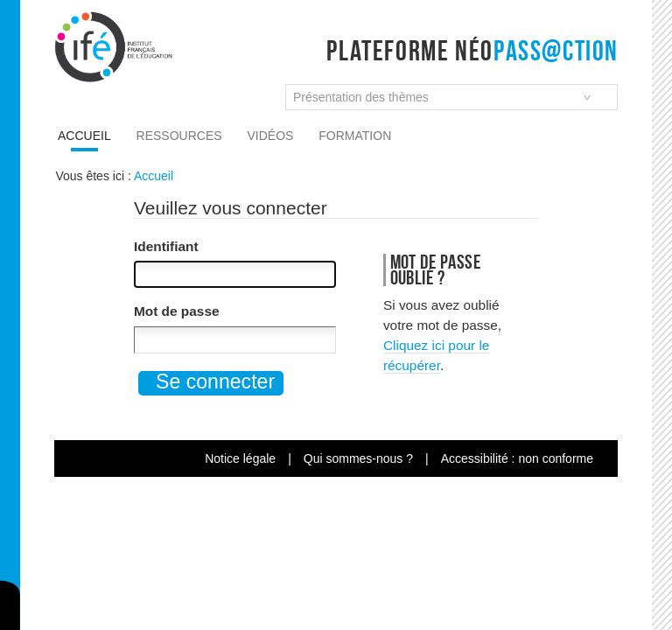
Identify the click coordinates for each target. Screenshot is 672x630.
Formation (355, 136)
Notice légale (240, 458)
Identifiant (166, 246)
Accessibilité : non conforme (517, 458)
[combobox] (451, 97)
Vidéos (271, 136)
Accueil (84, 136)
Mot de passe (177, 311)
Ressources (179, 136)
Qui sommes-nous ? (358, 458)
